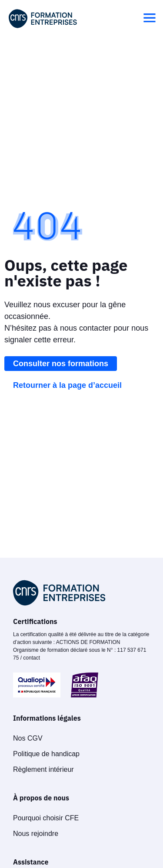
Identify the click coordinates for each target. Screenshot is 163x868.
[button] (150, 19)
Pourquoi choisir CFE (46, 818)
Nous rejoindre (36, 834)
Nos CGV (28, 738)
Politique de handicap (46, 754)
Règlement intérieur (43, 769)
